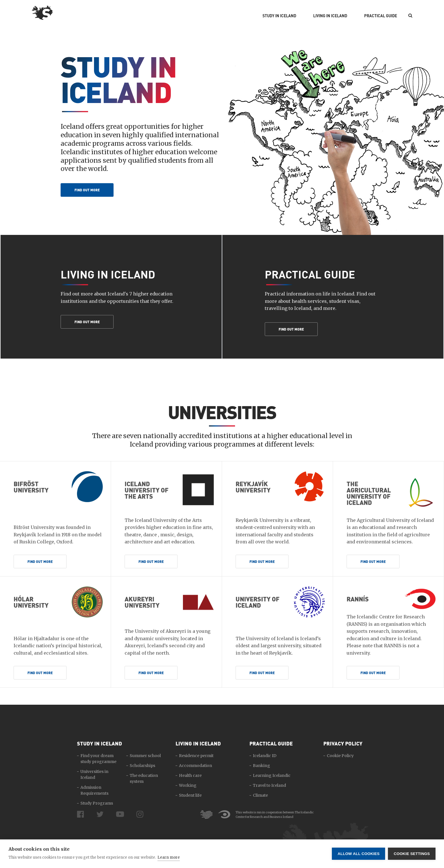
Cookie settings (412, 854)
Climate (260, 795)
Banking (262, 766)
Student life (190, 795)
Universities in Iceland (94, 774)
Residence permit (196, 756)
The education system (144, 778)
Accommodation (196, 766)
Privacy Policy (343, 743)
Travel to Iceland (269, 785)
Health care (190, 775)
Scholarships (142, 766)
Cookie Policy (340, 756)
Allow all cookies (358, 854)
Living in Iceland (330, 16)
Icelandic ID (265, 756)
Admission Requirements (94, 790)
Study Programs (97, 803)
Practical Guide (381, 16)
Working (188, 785)
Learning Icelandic (272, 775)
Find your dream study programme (98, 759)
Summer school (145, 756)
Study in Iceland (279, 16)
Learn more (169, 857)
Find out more (87, 190)
